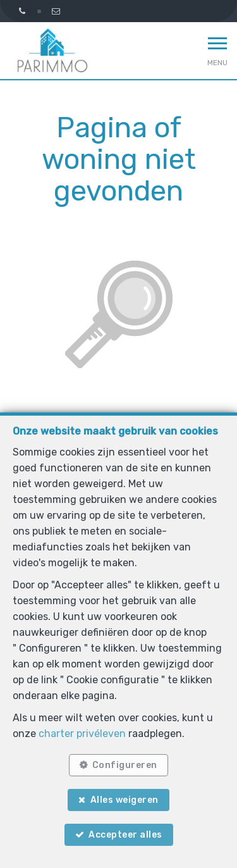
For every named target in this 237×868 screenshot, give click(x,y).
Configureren (125, 765)
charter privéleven (82, 734)
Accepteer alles (125, 835)
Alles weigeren (125, 800)
